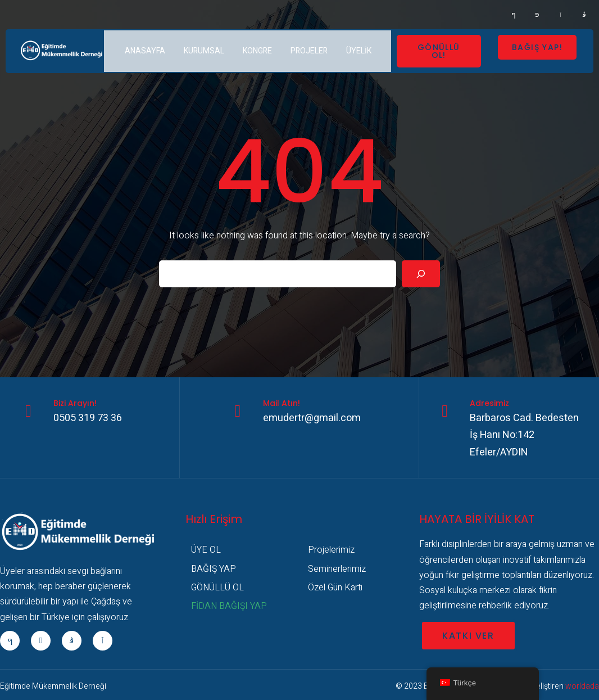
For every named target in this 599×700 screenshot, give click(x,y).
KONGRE (257, 51)
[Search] (421, 274)
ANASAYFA (145, 51)
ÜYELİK (359, 51)
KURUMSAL (204, 51)
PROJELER (309, 51)
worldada (582, 686)
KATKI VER (468, 636)
